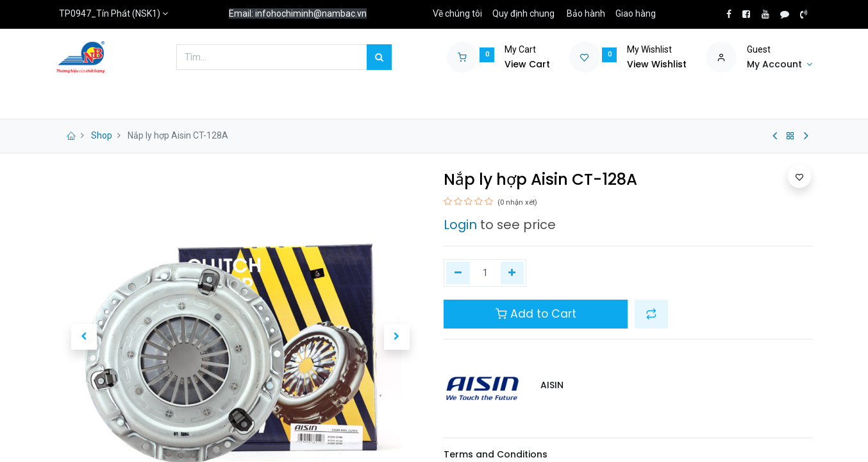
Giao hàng (636, 13)
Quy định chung (523, 13)
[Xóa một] (458, 273)
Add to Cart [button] (536, 314)
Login (460, 225)
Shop (102, 135)
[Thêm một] (513, 273)
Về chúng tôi (457, 13)
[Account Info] (780, 65)
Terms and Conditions (496, 454)
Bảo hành (586, 13)
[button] (84, 337)
